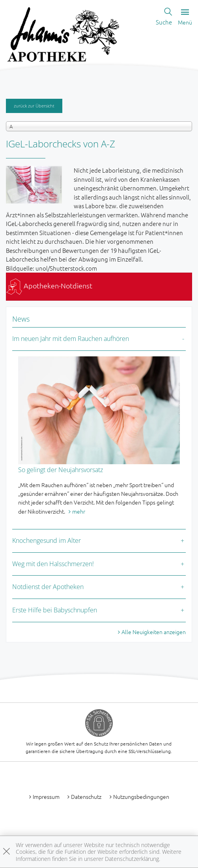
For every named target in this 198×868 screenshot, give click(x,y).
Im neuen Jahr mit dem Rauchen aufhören (71, 339)
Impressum (46, 796)
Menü (185, 17)
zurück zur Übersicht (34, 106)
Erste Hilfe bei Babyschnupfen (55, 610)
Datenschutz (86, 796)
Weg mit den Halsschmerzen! (53, 564)
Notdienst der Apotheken (48, 587)
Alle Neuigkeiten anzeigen (154, 632)
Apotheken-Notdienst (49, 285)
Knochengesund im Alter (47, 540)
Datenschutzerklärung (132, 859)
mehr (79, 511)
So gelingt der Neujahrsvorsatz (61, 470)
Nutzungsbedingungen (141, 796)
